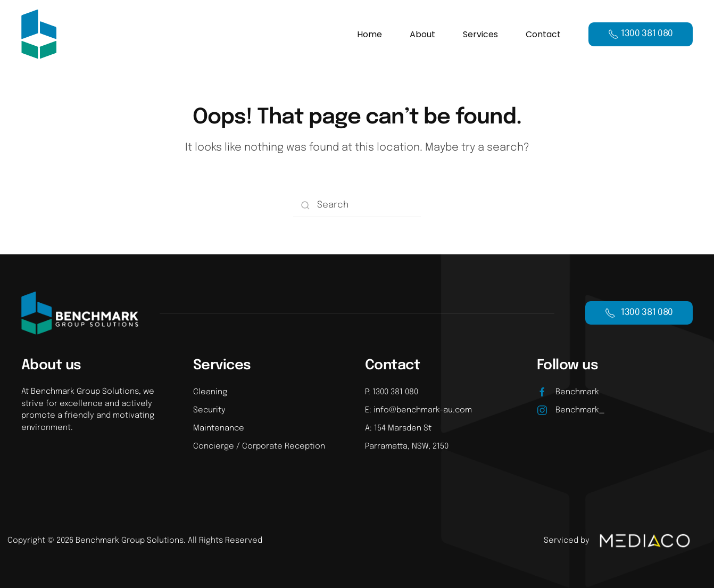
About (422, 34)
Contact (543, 34)
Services (480, 34)
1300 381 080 (639, 313)
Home (370, 34)
